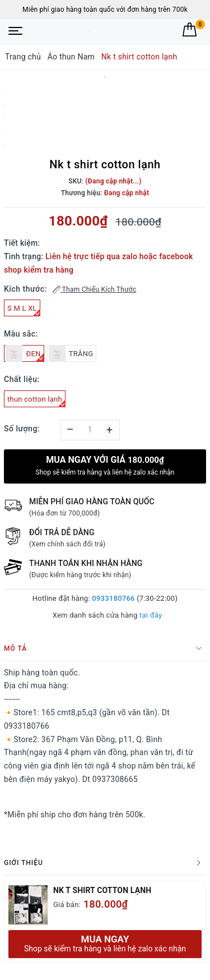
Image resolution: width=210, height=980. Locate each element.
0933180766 (113, 598)
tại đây (151, 615)
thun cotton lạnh (36, 401)
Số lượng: (22, 429)
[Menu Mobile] (15, 32)
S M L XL (24, 310)
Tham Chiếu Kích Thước (95, 290)
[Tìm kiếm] (169, 29)
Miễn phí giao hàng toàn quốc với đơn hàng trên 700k (105, 10)
